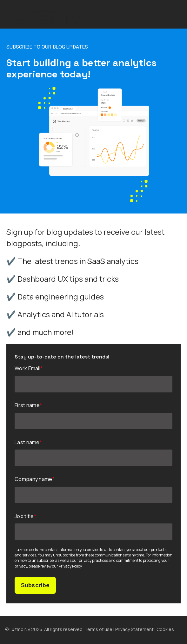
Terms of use (98, 629)
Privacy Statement (134, 629)
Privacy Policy (70, 566)
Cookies (165, 629)
